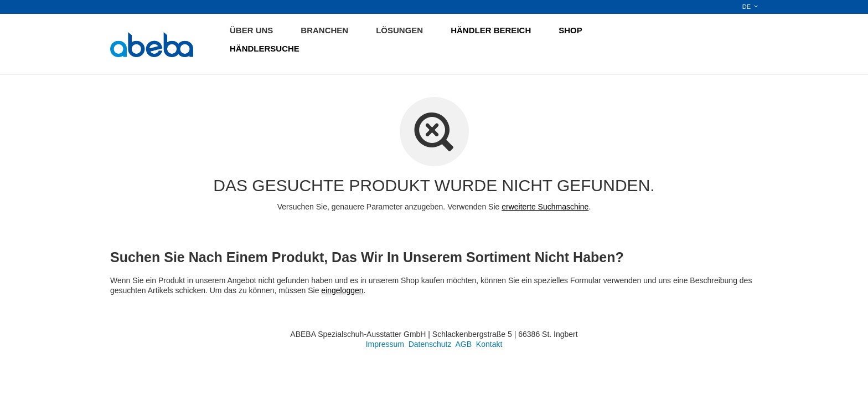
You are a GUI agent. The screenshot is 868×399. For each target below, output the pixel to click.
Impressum (385, 344)
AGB (464, 344)
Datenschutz (430, 344)
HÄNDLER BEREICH (491, 30)
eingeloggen (342, 290)
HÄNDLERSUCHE (265, 48)
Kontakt (489, 344)
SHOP (570, 30)
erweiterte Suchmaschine (545, 207)
